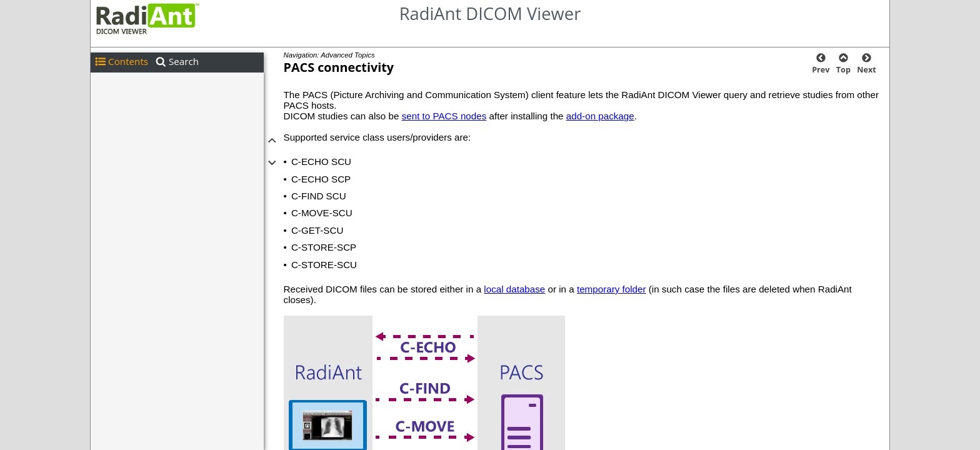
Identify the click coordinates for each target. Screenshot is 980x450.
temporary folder (612, 289)
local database (514, 289)
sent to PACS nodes (444, 116)
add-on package (600, 116)
